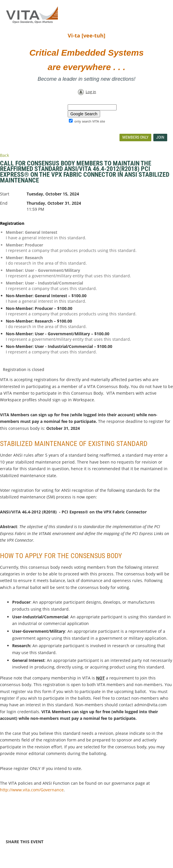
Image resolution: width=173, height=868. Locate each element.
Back (4, 155)
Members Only (135, 137)
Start (5, 194)
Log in (91, 92)
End (4, 203)
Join (160, 137)
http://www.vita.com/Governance (32, 790)
